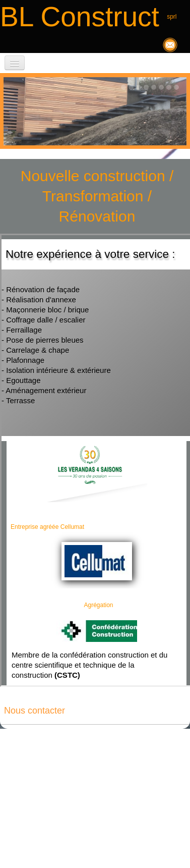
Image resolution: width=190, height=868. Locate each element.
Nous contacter (35, 711)
